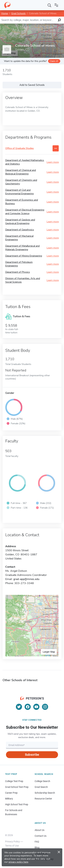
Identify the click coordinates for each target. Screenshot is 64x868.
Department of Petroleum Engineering (19, 264)
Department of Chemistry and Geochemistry (21, 182)
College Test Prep (14, 781)
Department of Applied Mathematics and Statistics (25, 162)
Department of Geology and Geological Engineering (20, 222)
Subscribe (32, 755)
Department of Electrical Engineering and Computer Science (25, 212)
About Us (40, 830)
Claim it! (54, 61)
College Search (42, 781)
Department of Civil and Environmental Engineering (19, 192)
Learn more (53, 162)
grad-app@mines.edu (26, 579)
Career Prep (11, 793)
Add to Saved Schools (32, 85)
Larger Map (49, 652)
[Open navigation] (56, 5)
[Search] (49, 5)
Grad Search (41, 787)
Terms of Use (12, 846)
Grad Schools (18, 13)
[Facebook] (28, 707)
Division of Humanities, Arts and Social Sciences (23, 280)
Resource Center (43, 799)
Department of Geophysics (20, 230)
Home (5, 13)
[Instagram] (45, 707)
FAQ (37, 842)
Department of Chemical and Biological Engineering (21, 172)
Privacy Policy (12, 842)
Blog (37, 847)
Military (9, 799)
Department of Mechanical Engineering (19, 238)
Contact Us (41, 836)
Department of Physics (18, 272)
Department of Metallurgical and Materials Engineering (22, 248)
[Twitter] (19, 707)
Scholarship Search (45, 793)
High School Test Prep (17, 804)
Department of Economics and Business (22, 202)
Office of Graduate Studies (20, 148)
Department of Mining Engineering (24, 256)
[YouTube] (36, 707)
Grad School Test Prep (17, 787)
